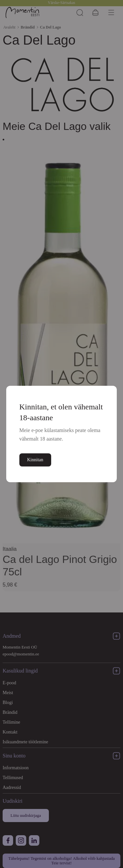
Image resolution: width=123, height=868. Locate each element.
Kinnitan (36, 460)
